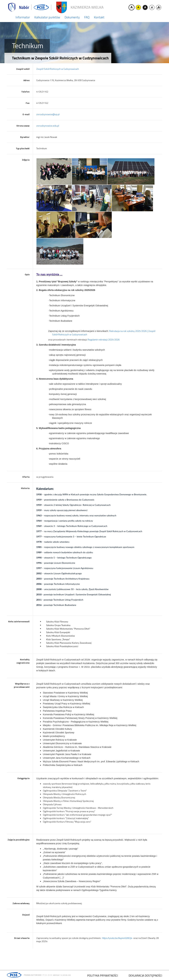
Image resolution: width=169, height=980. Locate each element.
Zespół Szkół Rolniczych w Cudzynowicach (58, 69)
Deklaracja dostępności (145, 976)
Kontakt (99, 17)
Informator (23, 17)
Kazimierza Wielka (87, 7)
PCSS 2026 (47, 975)
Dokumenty (72, 17)
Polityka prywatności (102, 976)
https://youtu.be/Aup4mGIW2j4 (117, 938)
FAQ (87, 17)
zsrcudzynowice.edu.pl (48, 126)
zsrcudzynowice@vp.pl (48, 114)
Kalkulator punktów (47, 17)
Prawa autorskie (33, 975)
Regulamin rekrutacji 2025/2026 (104, 340)
